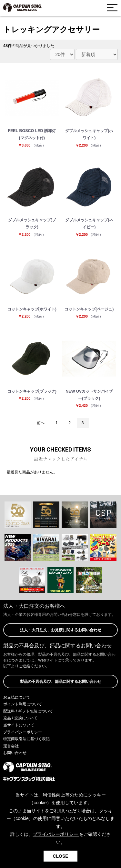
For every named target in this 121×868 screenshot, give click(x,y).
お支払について (17, 697)
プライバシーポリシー (23, 732)
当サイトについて (19, 725)
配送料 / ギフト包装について (28, 711)
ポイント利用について (23, 704)
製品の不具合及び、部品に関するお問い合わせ (61, 682)
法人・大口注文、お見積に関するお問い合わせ (61, 630)
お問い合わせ (15, 753)
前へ (41, 423)
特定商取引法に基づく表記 (26, 739)
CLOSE (60, 856)
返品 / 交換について (20, 718)
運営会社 (11, 746)
